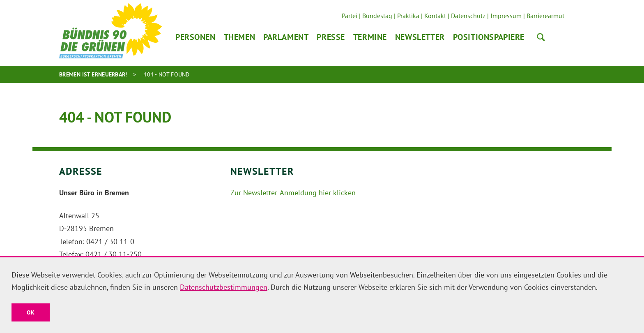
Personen (195, 37)
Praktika (408, 16)
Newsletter (420, 37)
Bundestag (377, 16)
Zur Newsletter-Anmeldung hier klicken (293, 193)
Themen (239, 37)
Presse (331, 37)
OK (31, 312)
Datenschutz (468, 16)
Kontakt (435, 16)
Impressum (506, 16)
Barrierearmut (545, 16)
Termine (370, 37)
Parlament (286, 37)
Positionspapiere (489, 37)
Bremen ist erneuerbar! (93, 74)
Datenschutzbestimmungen (224, 287)
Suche (541, 37)
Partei (350, 16)
